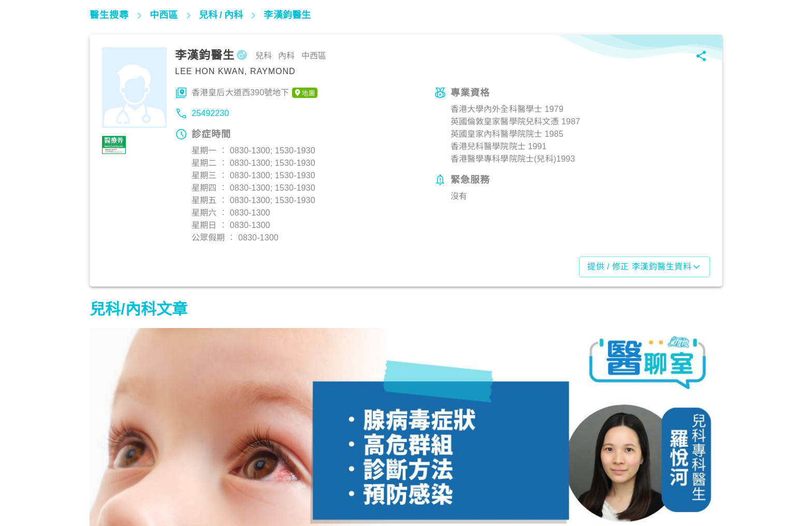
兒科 (103, 480)
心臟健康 (327, 480)
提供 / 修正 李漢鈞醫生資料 (644, 267)
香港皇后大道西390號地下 (255, 93)
